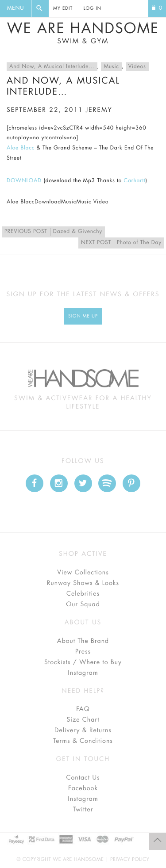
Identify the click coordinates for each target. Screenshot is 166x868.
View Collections (83, 573)
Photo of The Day (121, 243)
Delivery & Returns (83, 730)
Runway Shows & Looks (83, 583)
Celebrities (83, 594)
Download (48, 202)
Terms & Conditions (83, 741)
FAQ (83, 709)
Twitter (83, 810)
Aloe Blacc (21, 148)
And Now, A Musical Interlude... (52, 67)
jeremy (99, 110)
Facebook (83, 788)
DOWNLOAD (24, 181)
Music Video (92, 202)
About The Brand (83, 641)
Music (111, 67)
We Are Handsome (83, 33)
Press (83, 652)
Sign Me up (83, 316)
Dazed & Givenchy (53, 232)
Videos (137, 67)
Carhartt (135, 181)
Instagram (83, 673)
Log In (93, 8)
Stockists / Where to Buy (83, 662)
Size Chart (83, 720)
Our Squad (83, 604)
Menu (15, 8)
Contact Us (83, 778)
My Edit (63, 8)
